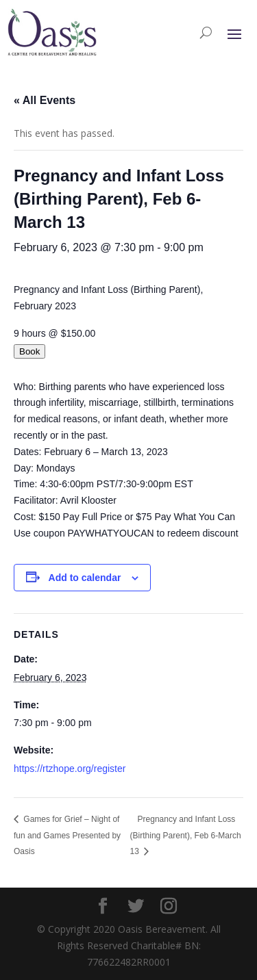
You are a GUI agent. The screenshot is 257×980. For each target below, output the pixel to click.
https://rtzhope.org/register (70, 769)
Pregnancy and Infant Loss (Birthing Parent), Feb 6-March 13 (186, 836)
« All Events (45, 100)
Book (29, 351)
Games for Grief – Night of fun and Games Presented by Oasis (67, 836)
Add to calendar (85, 578)
